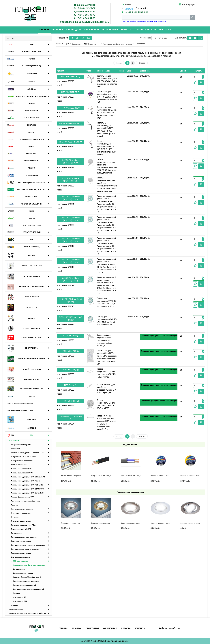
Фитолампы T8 (20, 597)
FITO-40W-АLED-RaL (71, 108)
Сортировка (146, 38)
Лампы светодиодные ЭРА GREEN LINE (28, 477)
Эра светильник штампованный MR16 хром (79, 523)
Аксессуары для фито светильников (29, 565)
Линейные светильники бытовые (26, 501)
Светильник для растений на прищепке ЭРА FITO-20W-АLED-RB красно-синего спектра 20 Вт (107, 97)
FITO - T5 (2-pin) (71, 370)
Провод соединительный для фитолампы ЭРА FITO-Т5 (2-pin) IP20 (106, 373)
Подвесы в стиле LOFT (21, 529)
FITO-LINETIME (71, 336)
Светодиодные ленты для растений (29, 589)
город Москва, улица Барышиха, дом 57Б (86, 22)
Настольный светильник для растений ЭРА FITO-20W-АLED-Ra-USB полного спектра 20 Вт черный (106, 130)
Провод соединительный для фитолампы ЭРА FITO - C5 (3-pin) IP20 (106, 404)
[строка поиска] (156, 17)
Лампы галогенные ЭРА (21, 469)
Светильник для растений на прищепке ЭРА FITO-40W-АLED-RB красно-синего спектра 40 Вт (107, 81)
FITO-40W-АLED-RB (71, 77)
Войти (128, 4)
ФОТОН (21, 397)
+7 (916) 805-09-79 (86, 15)
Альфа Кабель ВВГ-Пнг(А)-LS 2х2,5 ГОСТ (137, 476)
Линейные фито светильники (26, 581)
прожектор (141, 21)
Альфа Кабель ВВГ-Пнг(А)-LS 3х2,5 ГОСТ (107, 476)
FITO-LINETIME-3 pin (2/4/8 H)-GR (71, 319)
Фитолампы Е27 (20, 601)
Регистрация (189, 4)
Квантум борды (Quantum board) (27, 577)
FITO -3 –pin (71, 385)
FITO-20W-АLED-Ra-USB (71, 124)
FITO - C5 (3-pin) (71, 401)
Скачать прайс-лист (170, 628)
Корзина (129, 8)
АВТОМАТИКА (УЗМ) (24, 225)
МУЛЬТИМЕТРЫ (23, 297)
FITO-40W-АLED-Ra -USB (71, 142)
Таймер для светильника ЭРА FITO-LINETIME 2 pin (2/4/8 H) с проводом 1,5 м (107, 302)
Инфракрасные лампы (23, 573)
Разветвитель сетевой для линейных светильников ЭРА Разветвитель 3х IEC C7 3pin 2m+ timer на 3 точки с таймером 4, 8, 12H (106, 204)
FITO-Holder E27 (71, 351)
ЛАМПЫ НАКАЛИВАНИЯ (25, 266)
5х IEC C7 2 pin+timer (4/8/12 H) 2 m (71, 279)
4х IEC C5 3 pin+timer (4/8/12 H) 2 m (71, 180)
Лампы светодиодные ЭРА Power (26, 481)
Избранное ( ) (137, 12)
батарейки (131, 21)
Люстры (15, 505)
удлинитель (152, 21)
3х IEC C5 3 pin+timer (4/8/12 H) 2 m (71, 198)
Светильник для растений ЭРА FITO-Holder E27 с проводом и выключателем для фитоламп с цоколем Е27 (107, 357)
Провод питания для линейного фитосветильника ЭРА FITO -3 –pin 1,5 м (106, 389)
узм (124, 21)
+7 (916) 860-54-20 (86, 18)
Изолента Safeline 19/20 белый (163, 476)
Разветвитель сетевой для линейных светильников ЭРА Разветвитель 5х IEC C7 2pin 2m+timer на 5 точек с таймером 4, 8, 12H (106, 285)
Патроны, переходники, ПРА (23, 525)
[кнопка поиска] (192, 17)
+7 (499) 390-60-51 (86, 12)
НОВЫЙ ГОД (22, 308)
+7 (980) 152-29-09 (86, 8)
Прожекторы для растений (25, 585)
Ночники (15, 517)
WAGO (21, 218)
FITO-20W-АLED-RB (71, 92)
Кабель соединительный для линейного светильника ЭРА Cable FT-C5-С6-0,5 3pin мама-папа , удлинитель (107, 166)
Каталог (11, 38)
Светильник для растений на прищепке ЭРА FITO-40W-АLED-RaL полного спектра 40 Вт (107, 113)
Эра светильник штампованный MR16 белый (169, 523)
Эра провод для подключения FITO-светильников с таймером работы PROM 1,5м (105, 340)
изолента (162, 21)
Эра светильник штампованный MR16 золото (109, 523)
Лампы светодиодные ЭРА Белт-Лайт (27, 493)
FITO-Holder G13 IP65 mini (71, 418)
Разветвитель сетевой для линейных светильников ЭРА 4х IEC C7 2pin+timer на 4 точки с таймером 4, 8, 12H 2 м (106, 266)
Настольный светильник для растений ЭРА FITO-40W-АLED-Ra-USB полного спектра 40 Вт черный (106, 148)
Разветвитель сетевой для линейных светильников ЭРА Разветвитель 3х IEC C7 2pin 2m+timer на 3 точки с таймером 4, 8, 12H (106, 225)
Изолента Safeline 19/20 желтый (194, 476)
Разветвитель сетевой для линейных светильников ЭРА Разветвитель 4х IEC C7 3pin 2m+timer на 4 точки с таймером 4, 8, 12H (106, 246)
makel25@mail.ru (86, 5)
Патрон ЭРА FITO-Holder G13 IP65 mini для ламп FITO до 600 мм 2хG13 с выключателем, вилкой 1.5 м (106, 423)
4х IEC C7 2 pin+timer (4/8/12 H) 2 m (71, 161)
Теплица (17, 593)
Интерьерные (19, 569)
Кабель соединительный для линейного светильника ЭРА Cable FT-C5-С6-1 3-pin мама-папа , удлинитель (107, 184)
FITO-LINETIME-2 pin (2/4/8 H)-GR (71, 300)
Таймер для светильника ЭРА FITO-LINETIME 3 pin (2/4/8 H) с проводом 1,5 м (107, 321)
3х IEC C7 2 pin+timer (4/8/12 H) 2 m (71, 219)
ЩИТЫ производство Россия (20, 404)
